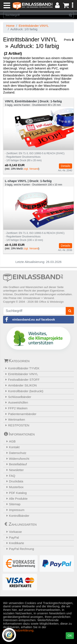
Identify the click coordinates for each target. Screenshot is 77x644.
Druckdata (14, 481)
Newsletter (14, 470)
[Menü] (6, 5)
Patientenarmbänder (20, 414)
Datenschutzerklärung (18, 630)
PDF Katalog (15, 493)
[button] (73, 5)
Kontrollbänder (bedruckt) (24, 391)
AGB (10, 441)
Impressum (14, 510)
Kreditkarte (14, 543)
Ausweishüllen (16, 402)
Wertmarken (15, 419)
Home (10, 26)
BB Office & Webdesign (49, 302)
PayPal (11, 537)
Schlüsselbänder (18, 397)
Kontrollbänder (17, 516)
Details (66, 166)
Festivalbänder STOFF (22, 380)
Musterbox (14, 487)
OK (70, 635)
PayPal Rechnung (19, 549)
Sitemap (12, 504)
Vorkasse (13, 532)
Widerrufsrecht (17, 459)
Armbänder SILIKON (20, 385)
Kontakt (12, 447)
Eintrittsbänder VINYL (34, 26)
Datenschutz (15, 453)
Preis (69, 40)
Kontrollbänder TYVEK (22, 368)
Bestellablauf (16, 464)
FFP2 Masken (16, 408)
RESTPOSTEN (17, 425)
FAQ (10, 476)
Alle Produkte (16, 499)
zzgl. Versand (31, 169)
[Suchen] (71, 15)
